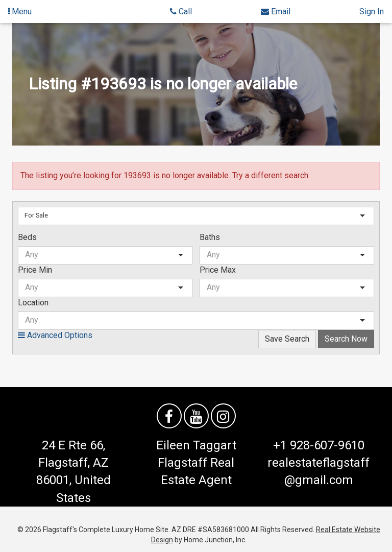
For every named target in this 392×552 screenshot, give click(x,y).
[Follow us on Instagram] (223, 416)
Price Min (35, 270)
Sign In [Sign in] (372, 11)
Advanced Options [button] (55, 335)
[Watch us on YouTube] (196, 416)
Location (33, 303)
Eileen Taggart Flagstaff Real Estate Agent (196, 463)
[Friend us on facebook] (169, 416)
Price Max (218, 270)
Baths (210, 237)
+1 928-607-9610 (319, 445)
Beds (27, 237)
